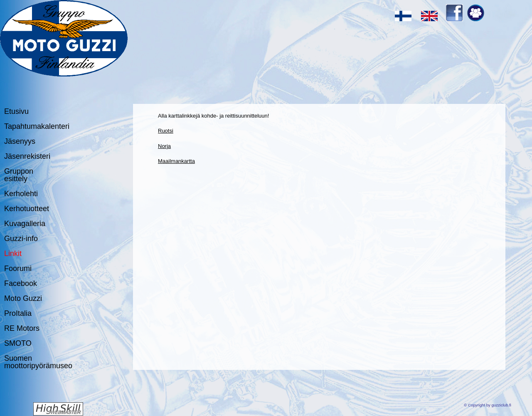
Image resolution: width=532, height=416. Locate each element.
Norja (164, 146)
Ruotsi (166, 131)
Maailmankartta (176, 161)
